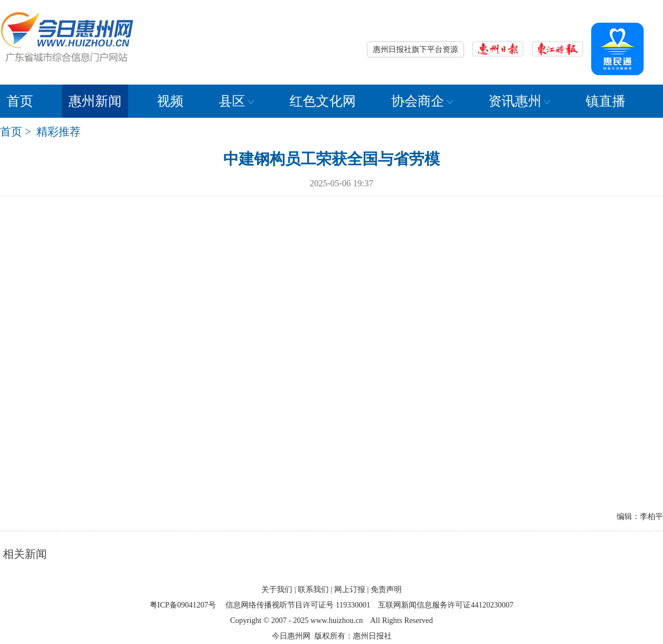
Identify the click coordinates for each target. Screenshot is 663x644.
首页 (20, 101)
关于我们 (277, 590)
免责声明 (386, 590)
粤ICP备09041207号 (183, 605)
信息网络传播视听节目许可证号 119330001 (298, 605)
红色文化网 (323, 101)
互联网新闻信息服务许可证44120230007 (446, 605)
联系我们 (313, 590)
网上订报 (350, 590)
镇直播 (606, 101)
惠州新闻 (95, 101)
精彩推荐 (59, 132)
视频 (170, 101)
